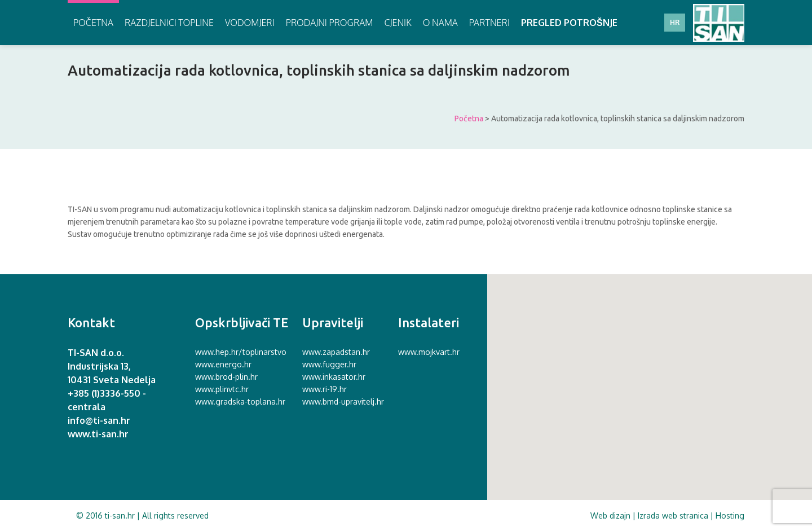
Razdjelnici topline (169, 23)
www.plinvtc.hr (222, 389)
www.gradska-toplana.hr (240, 401)
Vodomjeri (250, 23)
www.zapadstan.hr (336, 352)
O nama (440, 23)
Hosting (730, 515)
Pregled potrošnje (569, 23)
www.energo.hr (223, 364)
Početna (93, 23)
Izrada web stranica (673, 515)
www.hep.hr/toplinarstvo (241, 352)
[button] (646, 384)
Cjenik (398, 23)
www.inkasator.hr (334, 377)
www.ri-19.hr (325, 389)
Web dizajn (610, 515)
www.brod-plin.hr (226, 377)
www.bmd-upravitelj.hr (343, 401)
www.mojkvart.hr (429, 352)
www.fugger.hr (329, 364)
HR (675, 22)
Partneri (489, 23)
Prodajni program (330, 23)
